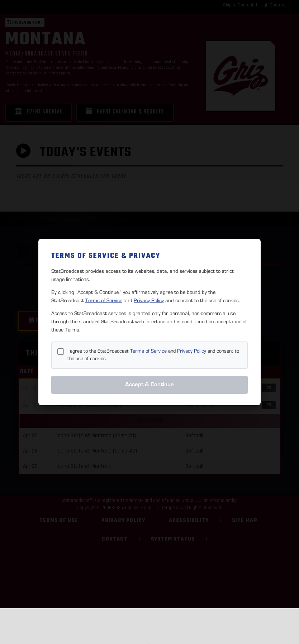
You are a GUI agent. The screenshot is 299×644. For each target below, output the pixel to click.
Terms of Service (104, 301)
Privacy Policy (149, 301)
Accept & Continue (149, 384)
